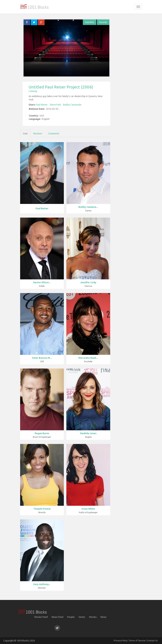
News (104, 617)
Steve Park (55, 105)
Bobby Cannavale (72, 105)
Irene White (88, 509)
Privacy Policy (120, 640)
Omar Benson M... (42, 358)
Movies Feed (41, 617)
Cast (25, 134)
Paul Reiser (42, 105)
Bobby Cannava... (88, 207)
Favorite (103, 22)
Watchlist (90, 22)
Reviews (38, 134)
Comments (54, 134)
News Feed (57, 617)
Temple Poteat (42, 509)
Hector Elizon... (42, 282)
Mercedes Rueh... (88, 358)
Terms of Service (137, 640)
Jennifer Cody (88, 282)
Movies (93, 617)
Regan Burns (42, 433)
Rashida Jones (88, 433)
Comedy (33, 91)
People (71, 617)
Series (82, 617)
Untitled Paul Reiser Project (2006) (61, 87)
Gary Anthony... (42, 584)
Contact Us (152, 640)
